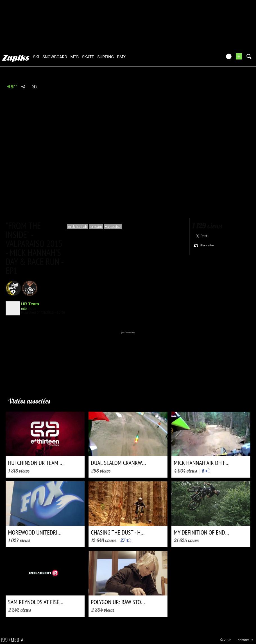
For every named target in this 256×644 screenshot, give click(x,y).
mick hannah (78, 227)
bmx (122, 57)
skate (88, 57)
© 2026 (226, 640)
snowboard (55, 57)
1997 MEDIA (14, 640)
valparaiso (113, 227)
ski (36, 57)
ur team (96, 227)
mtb (74, 57)
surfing (106, 57)
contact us (245, 640)
